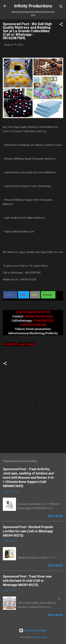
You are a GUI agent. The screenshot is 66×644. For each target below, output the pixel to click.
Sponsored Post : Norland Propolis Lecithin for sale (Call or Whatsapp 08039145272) (28, 531)
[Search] (61, 7)
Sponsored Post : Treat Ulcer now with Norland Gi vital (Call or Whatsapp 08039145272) (27, 581)
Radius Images (41, 637)
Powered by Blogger (33, 630)
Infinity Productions (33, 6)
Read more (56, 516)
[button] (61, 25)
